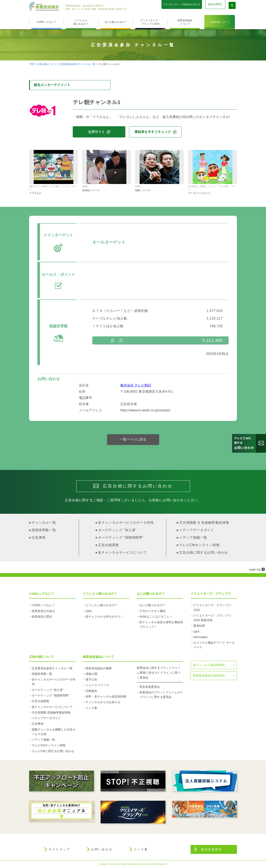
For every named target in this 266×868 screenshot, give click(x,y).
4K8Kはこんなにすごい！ (156, 617)
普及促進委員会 (150, 687)
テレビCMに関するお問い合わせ (53, 751)
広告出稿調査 (109, 545)
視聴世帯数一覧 (44, 530)
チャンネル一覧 (44, 523)
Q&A (89, 611)
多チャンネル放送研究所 (209, 665)
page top (255, 569)
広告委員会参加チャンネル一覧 (52, 668)
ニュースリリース (97, 685)
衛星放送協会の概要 (99, 668)
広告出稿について (220, 22)
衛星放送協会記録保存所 (209, 676)
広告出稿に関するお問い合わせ (204, 552)
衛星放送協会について (185, 22)
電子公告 (91, 679)
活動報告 (91, 691)
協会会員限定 (215, 4)
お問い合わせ (102, 849)
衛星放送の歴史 (42, 617)
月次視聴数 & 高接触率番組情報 (204, 523)
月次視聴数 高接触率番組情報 (51, 712)
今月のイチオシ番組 (153, 611)
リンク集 (91, 708)
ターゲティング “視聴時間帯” (121, 538)
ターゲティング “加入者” (117, 530)
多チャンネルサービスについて (123, 552)
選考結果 (199, 626)
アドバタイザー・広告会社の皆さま (182, 4)
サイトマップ (59, 849)
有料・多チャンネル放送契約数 (106, 696)
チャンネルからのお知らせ (103, 702)
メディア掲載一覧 (193, 538)
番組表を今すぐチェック (153, 132)
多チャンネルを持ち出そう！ (105, 617)
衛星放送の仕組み (43, 611)
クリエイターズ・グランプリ (211, 594)
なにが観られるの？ (116, 22)
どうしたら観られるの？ (81, 22)
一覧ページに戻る (133, 439)
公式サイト (96, 132)
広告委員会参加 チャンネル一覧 (78, 64)
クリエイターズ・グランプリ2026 (150, 22)
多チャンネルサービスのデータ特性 (126, 523)
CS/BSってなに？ (46, 22)
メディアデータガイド (197, 530)
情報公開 (91, 674)
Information (201, 637)
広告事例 (39, 538)
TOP (32, 64)
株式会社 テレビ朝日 (136, 385)
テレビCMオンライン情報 (199, 545)
